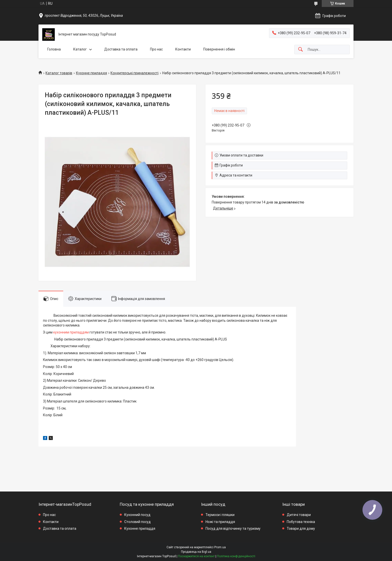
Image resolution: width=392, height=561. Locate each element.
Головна (54, 49)
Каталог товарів (59, 73)
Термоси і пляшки (220, 515)
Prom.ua (220, 547)
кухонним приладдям (71, 332)
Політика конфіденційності (236, 556)
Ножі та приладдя (220, 522)
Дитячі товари (299, 515)
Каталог (80, 49)
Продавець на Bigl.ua (196, 552)
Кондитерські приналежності (134, 73)
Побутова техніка (301, 522)
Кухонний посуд (137, 515)
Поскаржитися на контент (196, 556)
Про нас (156, 49)
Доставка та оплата (121, 49)
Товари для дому (301, 528)
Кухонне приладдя (91, 73)
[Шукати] (300, 50)
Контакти (183, 49)
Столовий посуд (137, 522)
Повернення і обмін (219, 49)
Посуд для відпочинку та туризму (233, 528)
